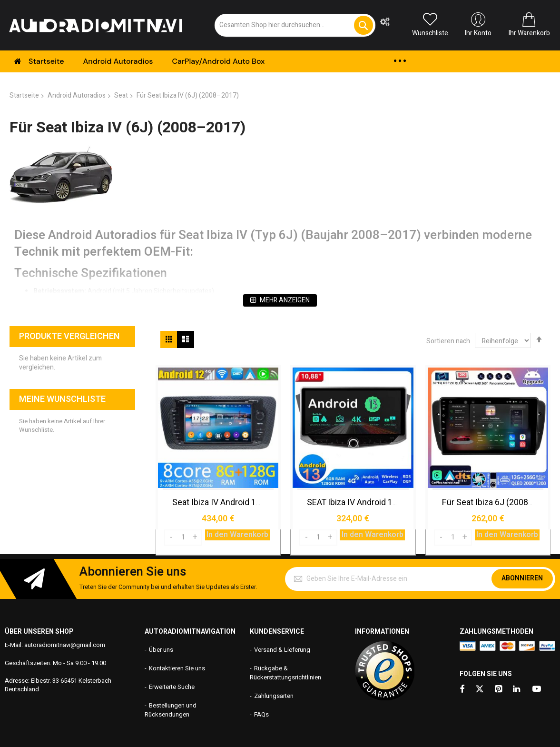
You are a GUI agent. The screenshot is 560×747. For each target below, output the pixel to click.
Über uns (161, 649)
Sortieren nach (448, 341)
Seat (121, 95)
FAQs (261, 713)
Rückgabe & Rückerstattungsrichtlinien (285, 672)
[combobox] (295, 25)
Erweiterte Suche (172, 686)
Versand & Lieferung (282, 649)
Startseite (24, 95)
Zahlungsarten (274, 695)
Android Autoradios (77, 95)
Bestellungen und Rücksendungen (171, 709)
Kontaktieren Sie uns (177, 667)
